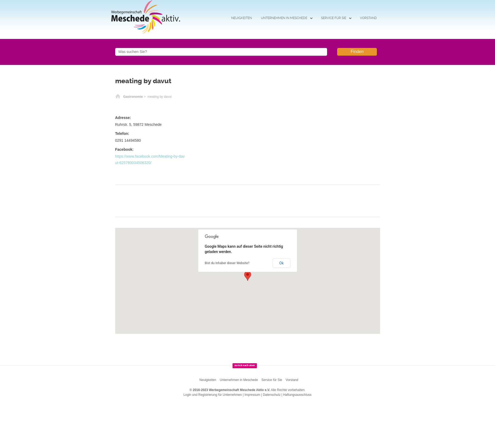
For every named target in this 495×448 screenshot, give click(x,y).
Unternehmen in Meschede (284, 18)
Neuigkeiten (242, 18)
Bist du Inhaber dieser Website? (227, 263)
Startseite (118, 97)
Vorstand (368, 18)
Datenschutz (272, 395)
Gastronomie (133, 97)
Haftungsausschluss (297, 395)
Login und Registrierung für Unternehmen (213, 395)
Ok (281, 263)
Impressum (252, 395)
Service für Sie (334, 18)
